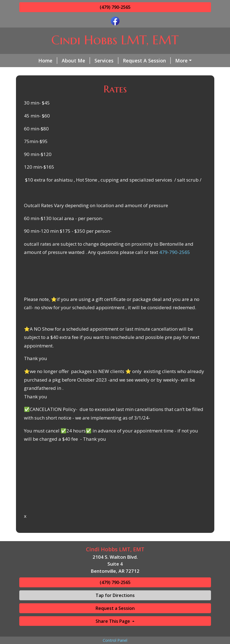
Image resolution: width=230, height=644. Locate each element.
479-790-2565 (175, 276)
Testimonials (121, 72)
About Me (61, 61)
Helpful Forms (80, 72)
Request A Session (132, 61)
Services (92, 61)
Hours (112, 84)
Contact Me (40, 72)
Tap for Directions (115, 618)
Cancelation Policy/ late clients (161, 84)
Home (33, 61)
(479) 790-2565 (115, 7)
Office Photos (161, 72)
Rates (170, 61)
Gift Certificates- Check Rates (61, 84)
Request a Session (115, 631)
